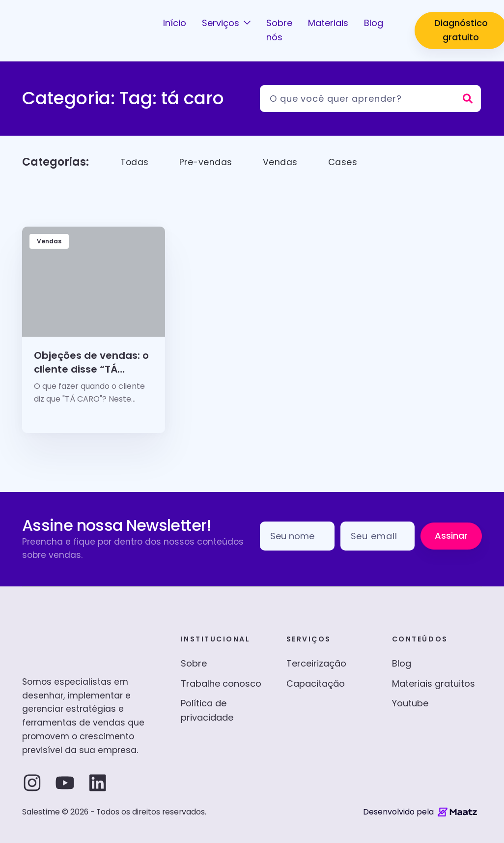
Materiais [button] (328, 23)
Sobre (194, 663)
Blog (402, 663)
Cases (344, 162)
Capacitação (316, 683)
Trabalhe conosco (221, 683)
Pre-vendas (207, 162)
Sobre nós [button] (279, 30)
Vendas (282, 162)
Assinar (451, 536)
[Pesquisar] (370, 99)
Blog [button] (374, 23)
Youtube (410, 703)
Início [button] (175, 23)
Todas (135, 162)
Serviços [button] (222, 23)
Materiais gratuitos (434, 683)
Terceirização (316, 663)
